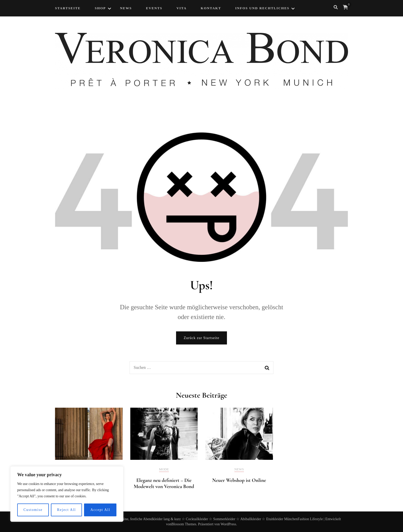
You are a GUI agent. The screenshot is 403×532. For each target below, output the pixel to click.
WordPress (228, 524)
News (239, 469)
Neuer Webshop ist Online (239, 480)
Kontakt (211, 8)
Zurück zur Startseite (201, 338)
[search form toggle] (336, 7)
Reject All (66, 510)
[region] (67, 494)
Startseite (68, 8)
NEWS (126, 8)
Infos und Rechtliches (262, 8)
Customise (33, 510)
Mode (164, 469)
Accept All (100, 510)
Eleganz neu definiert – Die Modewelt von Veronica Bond (164, 483)
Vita (182, 8)
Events (154, 8)
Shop (100, 8)
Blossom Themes (184, 524)
